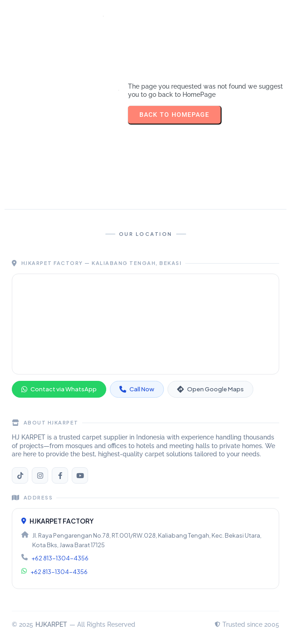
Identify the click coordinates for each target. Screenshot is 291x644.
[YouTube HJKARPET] (80, 475)
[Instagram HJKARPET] (40, 475)
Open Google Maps (210, 389)
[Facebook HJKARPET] (60, 475)
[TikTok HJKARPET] (20, 475)
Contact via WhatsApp (59, 389)
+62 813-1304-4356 (60, 558)
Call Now (137, 389)
